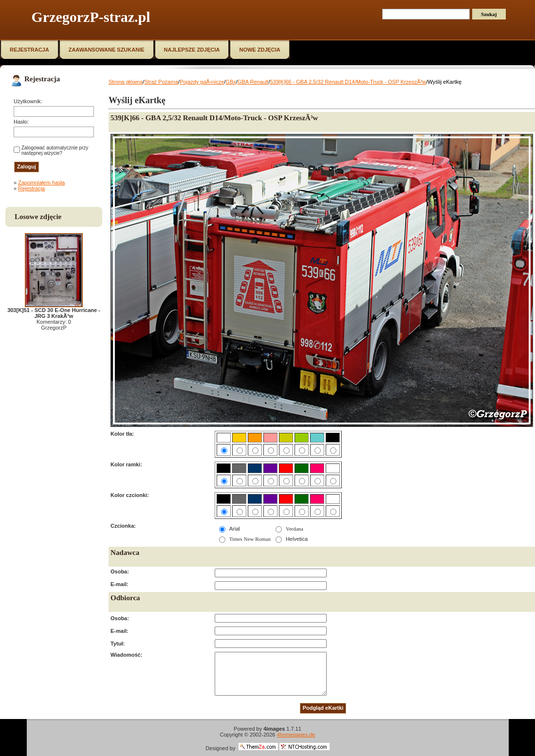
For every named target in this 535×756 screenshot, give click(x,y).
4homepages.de (296, 735)
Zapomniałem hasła (41, 183)
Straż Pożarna (161, 82)
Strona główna (126, 82)
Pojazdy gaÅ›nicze (202, 82)
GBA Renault (253, 82)
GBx (231, 82)
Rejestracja (31, 188)
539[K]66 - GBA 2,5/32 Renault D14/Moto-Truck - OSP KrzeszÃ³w (348, 82)
